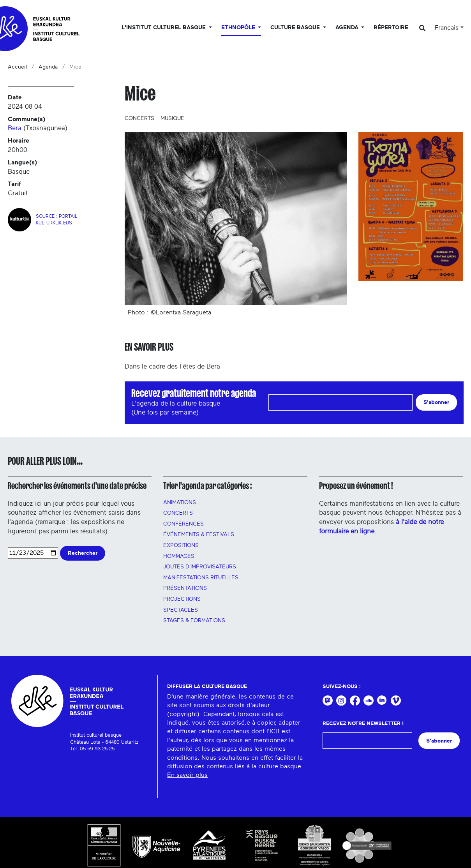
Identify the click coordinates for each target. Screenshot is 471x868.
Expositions (181, 545)
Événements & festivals (199, 535)
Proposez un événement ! (356, 486)
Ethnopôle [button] (239, 28)
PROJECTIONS (182, 599)
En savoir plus (187, 775)
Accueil (17, 67)
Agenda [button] (348, 28)
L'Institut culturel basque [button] (164, 28)
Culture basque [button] (296, 28)
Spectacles (181, 610)
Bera (15, 128)
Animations (180, 503)
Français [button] (447, 28)
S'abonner (436, 402)
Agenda (48, 67)
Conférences (183, 524)
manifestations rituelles (201, 578)
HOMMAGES (179, 556)
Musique (172, 118)
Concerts (139, 118)
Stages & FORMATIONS (194, 621)
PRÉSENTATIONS (185, 588)
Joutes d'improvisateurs (200, 567)
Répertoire (391, 28)
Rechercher (83, 553)
